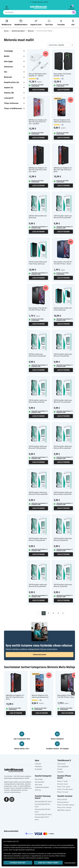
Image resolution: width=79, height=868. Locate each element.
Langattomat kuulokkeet (42, 787)
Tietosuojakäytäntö (63, 767)
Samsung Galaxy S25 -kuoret (43, 814)
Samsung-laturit (39, 782)
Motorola (31, 31)
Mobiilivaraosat (7, 22)
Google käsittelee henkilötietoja (24, 850)
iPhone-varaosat (62, 799)
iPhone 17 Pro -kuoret (64, 787)
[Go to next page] (63, 613)
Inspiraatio (60, 772)
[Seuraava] (73, 693)
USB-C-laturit (39, 785)
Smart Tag (38, 790)
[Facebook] (6, 799)
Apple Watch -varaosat (64, 810)
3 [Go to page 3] (53, 613)
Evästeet (60, 769)
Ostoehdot (38, 764)
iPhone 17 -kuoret (62, 781)
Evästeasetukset (70, 863)
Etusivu (6, 31)
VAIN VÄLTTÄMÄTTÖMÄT (48, 863)
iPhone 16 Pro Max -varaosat (66, 805)
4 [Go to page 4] (58, 613)
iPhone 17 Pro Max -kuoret (65, 789)
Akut (73, 22)
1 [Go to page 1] (44, 613)
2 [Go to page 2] (49, 613)
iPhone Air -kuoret (63, 784)
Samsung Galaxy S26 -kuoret (43, 802)
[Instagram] (12, 799)
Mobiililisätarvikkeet (21, 22)
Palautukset (38, 767)
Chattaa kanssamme (40, 655)
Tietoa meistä (61, 764)
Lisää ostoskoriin (38, 90)
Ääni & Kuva (49, 22)
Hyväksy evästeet (18, 863)
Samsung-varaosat (63, 802)
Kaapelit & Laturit (36, 22)
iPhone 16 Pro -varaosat (64, 807)
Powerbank (61, 22)
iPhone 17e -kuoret (63, 792)
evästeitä (52, 845)
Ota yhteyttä (38, 769)
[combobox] (39, 12)
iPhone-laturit (39, 779)
